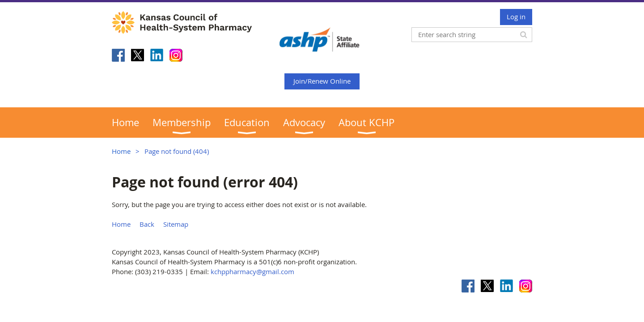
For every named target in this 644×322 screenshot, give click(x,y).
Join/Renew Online (322, 81)
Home (121, 151)
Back (147, 224)
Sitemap (176, 224)
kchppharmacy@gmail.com (252, 271)
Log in (516, 17)
